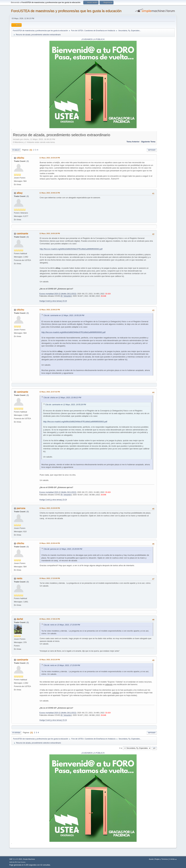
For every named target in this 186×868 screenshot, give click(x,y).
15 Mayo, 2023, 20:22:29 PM (50, 660)
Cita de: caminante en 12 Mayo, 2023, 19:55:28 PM (64, 315)
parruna (21, 508)
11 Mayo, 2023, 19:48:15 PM (50, 193)
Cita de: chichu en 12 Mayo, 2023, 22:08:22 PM (62, 398)
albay (20, 193)
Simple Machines (29, 859)
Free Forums (21, 862)
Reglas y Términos (161, 859)
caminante (22, 234)
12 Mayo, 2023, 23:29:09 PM (50, 508)
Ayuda (151, 859)
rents (19, 578)
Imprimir (152, 150)
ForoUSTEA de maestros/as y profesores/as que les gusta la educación (66, 11)
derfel (20, 619)
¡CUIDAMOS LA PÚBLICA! (93, 39)
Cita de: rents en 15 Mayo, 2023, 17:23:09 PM (62, 625)
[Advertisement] (166, 176)
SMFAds (12, 862)
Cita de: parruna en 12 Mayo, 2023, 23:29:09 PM (63, 549)
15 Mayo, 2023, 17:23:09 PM (50, 578)
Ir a (121, 748)
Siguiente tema (148, 142)
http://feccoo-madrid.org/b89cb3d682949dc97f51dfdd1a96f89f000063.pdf (71, 249)
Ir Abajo (16, 150)
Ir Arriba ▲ (173, 859)
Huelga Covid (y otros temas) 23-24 (53, 301)
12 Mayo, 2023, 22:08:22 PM (50, 310)
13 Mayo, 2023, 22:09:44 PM (50, 543)
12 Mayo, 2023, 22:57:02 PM (50, 392)
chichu (20, 158)
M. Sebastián (66, 296)
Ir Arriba (16, 733)
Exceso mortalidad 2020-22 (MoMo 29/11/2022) (58, 294)
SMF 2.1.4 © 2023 (16, 859)
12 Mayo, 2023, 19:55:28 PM (50, 233)
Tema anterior (133, 142)
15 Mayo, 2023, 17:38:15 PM (50, 619)
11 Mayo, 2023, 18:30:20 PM (50, 158)
